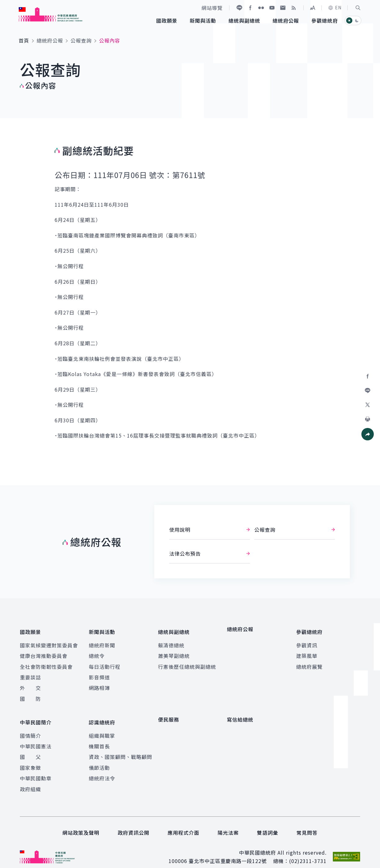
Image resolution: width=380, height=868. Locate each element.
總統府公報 (50, 40)
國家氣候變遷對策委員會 (49, 641)
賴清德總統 (171, 641)
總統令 (97, 651)
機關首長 (99, 737)
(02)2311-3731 (308, 852)
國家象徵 (30, 758)
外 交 (30, 683)
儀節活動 (99, 758)
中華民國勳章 (36, 769)
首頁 (24, 40)
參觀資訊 (307, 641)
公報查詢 (81, 40)
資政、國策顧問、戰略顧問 (120, 747)
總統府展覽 (309, 662)
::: (4, 3)
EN (335, 7)
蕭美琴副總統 (174, 651)
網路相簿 (99, 683)
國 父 (30, 747)
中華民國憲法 (36, 737)
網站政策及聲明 (81, 823)
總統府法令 (102, 769)
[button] (358, 8)
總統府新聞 (102, 641)
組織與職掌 (102, 726)
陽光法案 (228, 823)
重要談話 (30, 673)
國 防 (30, 694)
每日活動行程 (105, 662)
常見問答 (307, 823)
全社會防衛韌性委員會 (46, 662)
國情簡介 (30, 726)
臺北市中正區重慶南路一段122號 (228, 852)
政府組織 (30, 780)
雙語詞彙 (268, 823)
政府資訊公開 (133, 823)
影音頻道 (99, 673)
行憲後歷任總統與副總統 (187, 662)
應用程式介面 (183, 823)
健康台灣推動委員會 (44, 651)
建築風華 (307, 651)
